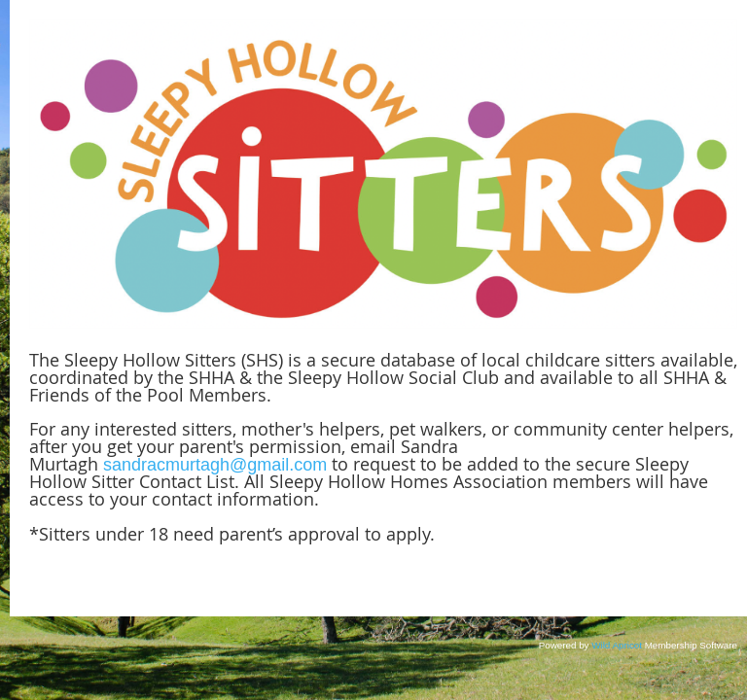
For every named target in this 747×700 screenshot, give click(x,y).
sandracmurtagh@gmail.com (215, 465)
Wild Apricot (617, 645)
